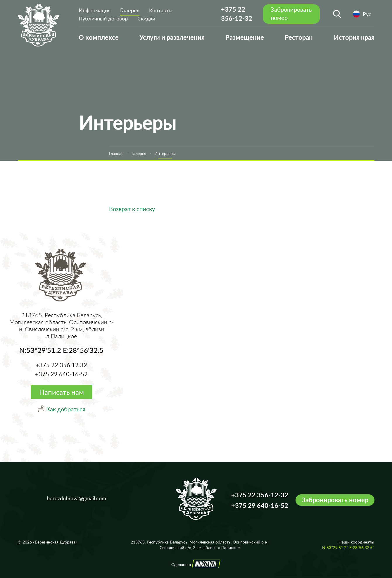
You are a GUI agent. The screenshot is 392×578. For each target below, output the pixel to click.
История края (354, 37)
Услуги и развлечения (172, 37)
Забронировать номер (335, 500)
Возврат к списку (132, 209)
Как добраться (66, 409)
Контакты (161, 10)
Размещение (245, 37)
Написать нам (62, 392)
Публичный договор (103, 18)
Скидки (146, 18)
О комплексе (99, 37)
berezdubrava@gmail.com (76, 498)
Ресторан (299, 37)
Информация (95, 10)
